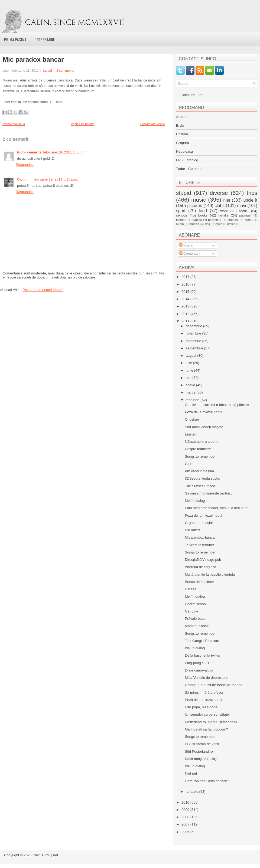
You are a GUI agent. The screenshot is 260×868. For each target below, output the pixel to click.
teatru (244, 211)
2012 (186, 314)
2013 (186, 306)
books (203, 215)
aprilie (191, 385)
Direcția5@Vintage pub (203, 560)
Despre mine (45, 40)
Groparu (183, 143)
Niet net (191, 773)
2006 (186, 832)
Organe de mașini (199, 523)
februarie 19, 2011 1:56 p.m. (65, 152)
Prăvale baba (195, 619)
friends (194, 224)
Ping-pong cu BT (198, 663)
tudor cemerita (29, 152)
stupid (47, 71)
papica (197, 220)
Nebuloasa (184, 151)
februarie (193, 400)
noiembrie (194, 333)
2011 (186, 321)
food (203, 211)
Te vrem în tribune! (199, 545)
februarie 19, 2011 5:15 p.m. (56, 179)
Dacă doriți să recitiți (201, 759)
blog (207, 224)
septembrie (195, 348)
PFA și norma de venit (202, 744)
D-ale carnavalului (199, 670)
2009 (186, 810)
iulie (189, 363)
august (192, 356)
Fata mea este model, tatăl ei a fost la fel (216, 508)
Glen (188, 464)
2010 (186, 802)
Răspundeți (25, 165)
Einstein (191, 434)
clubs (220, 206)
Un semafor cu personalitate (207, 714)
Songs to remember (200, 456)
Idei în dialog (195, 501)
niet (227, 200)
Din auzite (193, 530)
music (199, 200)
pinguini (233, 220)
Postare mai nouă (13, 124)
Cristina (182, 134)
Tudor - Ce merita (190, 169)
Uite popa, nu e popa (201, 707)
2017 (186, 277)
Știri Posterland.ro (199, 751)
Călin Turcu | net (45, 855)
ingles (218, 224)
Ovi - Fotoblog (187, 160)
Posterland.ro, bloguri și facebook (211, 722)
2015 (186, 292)
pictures (195, 206)
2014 (186, 299)
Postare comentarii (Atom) (43, 290)
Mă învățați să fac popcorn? (206, 729)
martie (191, 392)
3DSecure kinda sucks (202, 478)
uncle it (250, 200)
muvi (242, 206)
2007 (186, 824)
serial (248, 220)
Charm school (196, 604)
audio (180, 224)
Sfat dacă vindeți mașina (204, 427)
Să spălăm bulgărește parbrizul (209, 493)
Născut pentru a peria (201, 442)
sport (181, 211)
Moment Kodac (196, 626)
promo (231, 224)
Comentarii (190, 253)
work (224, 211)
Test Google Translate (202, 641)
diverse (219, 193)
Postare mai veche (153, 124)
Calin (21, 179)
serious (182, 215)
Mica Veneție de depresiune (206, 678)
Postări (187, 245)
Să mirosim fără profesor (204, 692)
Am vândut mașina (199, 471)
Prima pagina (15, 40)
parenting (215, 220)
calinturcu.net (192, 95)
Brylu (180, 125)
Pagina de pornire (83, 124)
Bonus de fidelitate (199, 582)
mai (189, 378)
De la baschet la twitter (203, 655)
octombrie (194, 341)
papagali (245, 215)
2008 (186, 817)
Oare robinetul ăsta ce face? (207, 781)
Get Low (191, 611)
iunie (190, 370)
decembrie (194, 326)
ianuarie (193, 792)
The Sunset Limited (200, 486)
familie (223, 215)
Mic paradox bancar (33, 60)
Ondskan (192, 419)
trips (252, 193)
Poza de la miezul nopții (203, 412)
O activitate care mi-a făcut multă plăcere (217, 405)
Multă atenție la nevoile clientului (210, 574)
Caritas (190, 589)
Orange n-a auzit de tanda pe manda (213, 685)
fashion (181, 220)
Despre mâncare (198, 449)
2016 (186, 284)
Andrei (181, 117)
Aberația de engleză (200, 567)
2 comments (65, 71)
